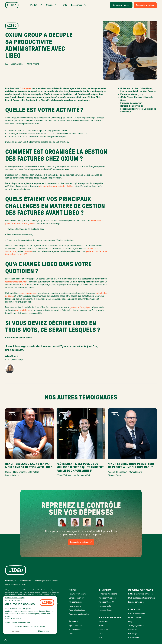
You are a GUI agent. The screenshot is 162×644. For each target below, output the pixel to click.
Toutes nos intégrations (108, 594)
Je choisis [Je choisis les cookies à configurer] (16, 631)
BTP (24, 285)
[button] (5, 640)
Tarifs (71, 634)
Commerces (103, 629)
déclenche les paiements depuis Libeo (57, 186)
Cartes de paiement (76, 598)
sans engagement (28, 293)
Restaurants (103, 621)
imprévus (28, 251)
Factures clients (75, 606)
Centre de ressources (137, 613)
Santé (101, 634)
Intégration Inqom (106, 610)
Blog (130, 621)
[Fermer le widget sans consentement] (15, 598)
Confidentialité (26, 581)
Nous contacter (75, 629)
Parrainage (133, 634)
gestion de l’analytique (80, 307)
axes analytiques (23, 310)
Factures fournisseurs (77, 594)
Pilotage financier (75, 602)
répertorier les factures (16, 282)
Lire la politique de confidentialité (18, 622)
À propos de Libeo (76, 625)
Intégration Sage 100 (106, 602)
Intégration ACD (105, 606)
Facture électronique (77, 610)
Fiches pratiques (135, 617)
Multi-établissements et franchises (142, 598)
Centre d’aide (133, 638)
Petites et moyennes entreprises (141, 594)
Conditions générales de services (46, 581)
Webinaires (133, 629)
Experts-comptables (136, 602)
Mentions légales (11, 581)
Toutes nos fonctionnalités (79, 614)
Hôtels (101, 625)
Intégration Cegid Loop (108, 598)
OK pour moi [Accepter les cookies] (44, 631)
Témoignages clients (136, 625)
